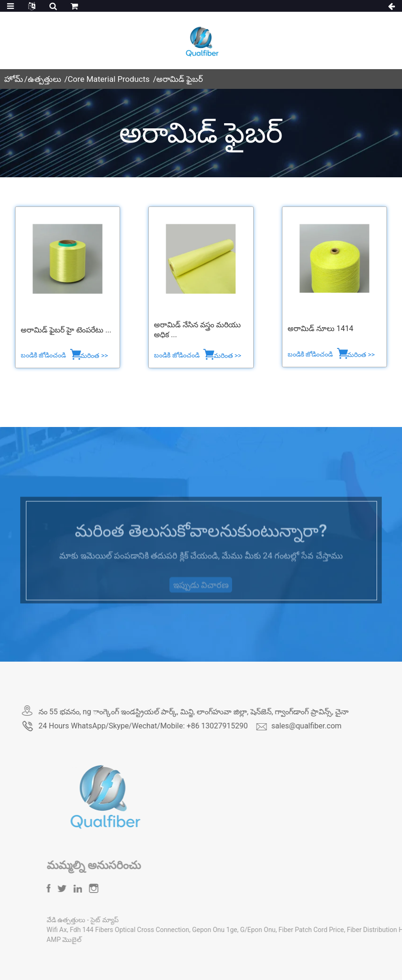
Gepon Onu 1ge (249, 930)
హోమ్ (14, 79)
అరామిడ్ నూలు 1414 (321, 328)
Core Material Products (109, 79)
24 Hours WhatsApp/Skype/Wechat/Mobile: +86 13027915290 (171, 726)
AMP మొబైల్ (99, 940)
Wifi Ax (91, 930)
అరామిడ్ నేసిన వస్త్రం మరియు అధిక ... (197, 330)
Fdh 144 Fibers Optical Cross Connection (164, 930)
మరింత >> (94, 356)
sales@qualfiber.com (334, 726)
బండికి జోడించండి (44, 355)
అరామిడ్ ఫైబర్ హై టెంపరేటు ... (66, 330)
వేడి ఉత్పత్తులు (101, 920)
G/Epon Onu (292, 930)
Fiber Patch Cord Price (346, 930)
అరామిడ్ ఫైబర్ (180, 79)
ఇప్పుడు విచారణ (201, 596)
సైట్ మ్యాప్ (139, 920)
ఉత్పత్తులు (44, 79)
